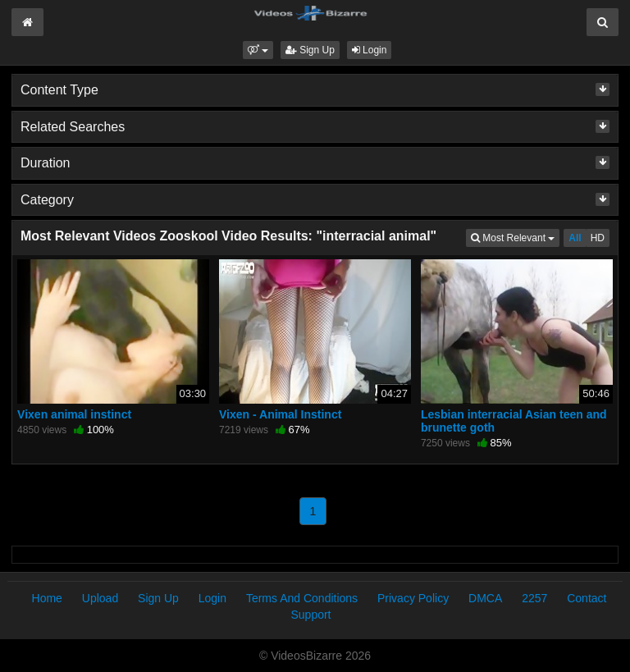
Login (370, 50)
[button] (258, 50)
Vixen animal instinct (74, 414)
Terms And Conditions (302, 598)
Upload (100, 598)
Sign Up (310, 50)
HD (598, 238)
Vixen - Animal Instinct (280, 414)
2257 (534, 598)
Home (47, 598)
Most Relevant (515, 237)
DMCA (485, 598)
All (575, 238)
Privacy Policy (413, 598)
